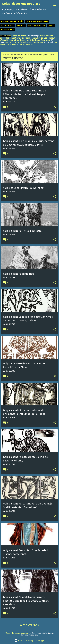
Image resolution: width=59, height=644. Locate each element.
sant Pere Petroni (36, 42)
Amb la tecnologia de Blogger (30, 641)
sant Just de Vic (39, 38)
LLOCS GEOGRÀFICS (37, 26)
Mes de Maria (19, 36)
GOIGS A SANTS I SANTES (37, 22)
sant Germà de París (20, 38)
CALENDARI (6, 36)
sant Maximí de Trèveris (16, 42)
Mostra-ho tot (13, 58)
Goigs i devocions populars (21, 4)
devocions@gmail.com (29, 635)
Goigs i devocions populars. (17, 633)
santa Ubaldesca (17, 40)
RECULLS (21, 26)
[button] (55, 107)
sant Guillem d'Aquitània (39, 40)
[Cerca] (50, 5)
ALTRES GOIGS (8, 26)
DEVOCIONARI (7, 30)
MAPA (51, 26)
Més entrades (29, 625)
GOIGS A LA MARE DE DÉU (12, 22)
